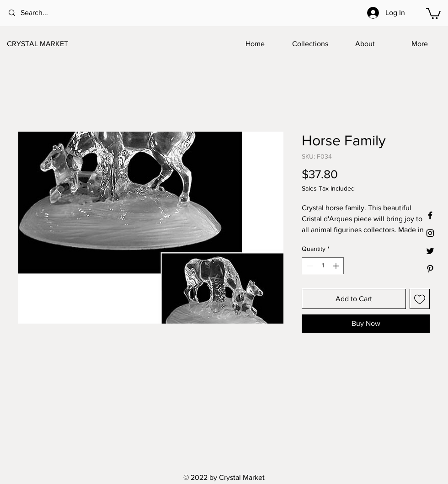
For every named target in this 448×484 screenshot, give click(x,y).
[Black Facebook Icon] (430, 215)
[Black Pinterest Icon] (430, 269)
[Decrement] (309, 266)
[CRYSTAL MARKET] (52, 44)
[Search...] (46, 13)
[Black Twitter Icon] (430, 251)
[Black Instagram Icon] (430, 233)
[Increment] (337, 266)
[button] (433, 13)
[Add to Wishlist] (420, 299)
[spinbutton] (323, 266)
